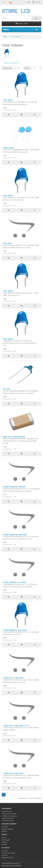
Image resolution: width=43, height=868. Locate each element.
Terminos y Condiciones (10, 816)
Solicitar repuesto (7, 829)
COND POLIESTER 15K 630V (14, 487)
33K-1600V (8, 243)
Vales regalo (6, 840)
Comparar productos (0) (11, 63)
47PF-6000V (8, 339)
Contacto (5, 827)
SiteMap (4, 831)
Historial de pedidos (8, 853)
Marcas (4, 838)
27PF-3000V (8, 195)
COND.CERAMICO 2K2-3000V (15, 630)
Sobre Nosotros (7, 811)
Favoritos (5, 855)
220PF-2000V (8, 148)
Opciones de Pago (8, 821)
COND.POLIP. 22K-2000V (13, 773)
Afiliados (5, 842)
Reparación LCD (15, 863)
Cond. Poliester (16, 37)
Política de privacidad (9, 814)
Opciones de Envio (8, 818)
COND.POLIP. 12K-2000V (13, 678)
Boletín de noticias (8, 858)
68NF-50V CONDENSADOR (14, 437)
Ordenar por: (7, 68)
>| (15, 795)
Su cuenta (5, 851)
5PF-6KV (6, 389)
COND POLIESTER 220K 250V (15, 535)
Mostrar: (27, 68)
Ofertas (4, 844)
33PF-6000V (8, 291)
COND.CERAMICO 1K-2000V (15, 582)
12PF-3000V (8, 100)
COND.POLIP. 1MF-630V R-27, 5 (16, 726)
